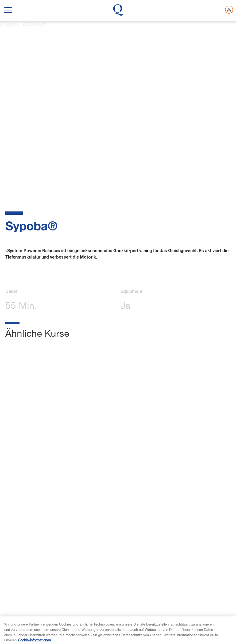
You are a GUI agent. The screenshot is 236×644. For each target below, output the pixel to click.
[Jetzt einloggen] (229, 10)
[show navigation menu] (8, 9)
